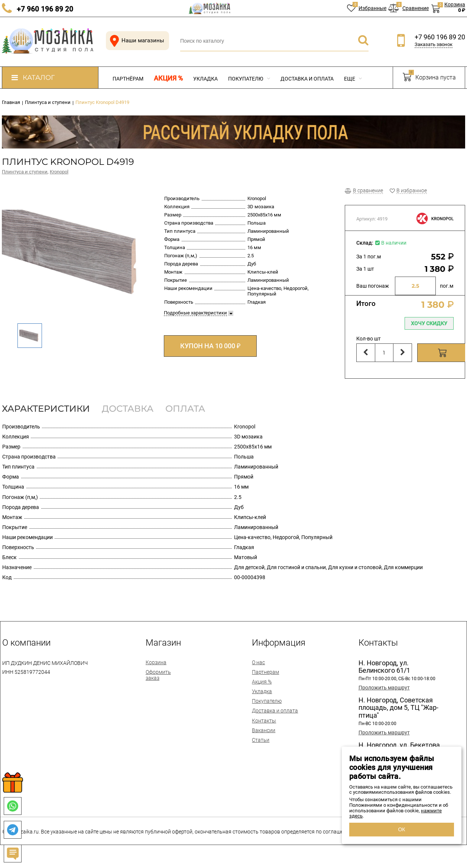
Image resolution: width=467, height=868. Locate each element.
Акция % (168, 78)
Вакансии (264, 730)
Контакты (264, 721)
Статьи (261, 740)
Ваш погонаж (373, 286)
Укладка (205, 79)
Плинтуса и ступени (25, 172)
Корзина (156, 662)
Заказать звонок (434, 44)
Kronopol (59, 172)
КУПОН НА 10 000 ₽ (210, 346)
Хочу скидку (429, 323)
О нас (258, 662)
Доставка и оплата (307, 79)
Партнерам (265, 672)
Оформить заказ (158, 675)
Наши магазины (136, 41)
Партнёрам (128, 79)
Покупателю (249, 79)
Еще (353, 79)
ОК (401, 829)
